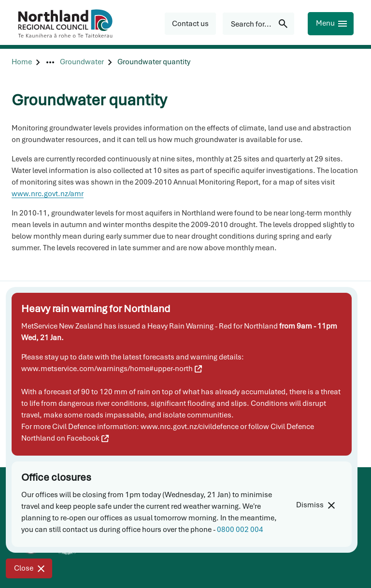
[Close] (29, 568)
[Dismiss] (315, 505)
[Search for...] (258, 24)
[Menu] (331, 24)
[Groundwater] (82, 62)
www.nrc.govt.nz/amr (48, 194)
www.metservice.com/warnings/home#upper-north (112, 369)
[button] (190, 24)
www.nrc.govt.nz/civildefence (190, 427)
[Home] (22, 62)
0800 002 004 (240, 530)
